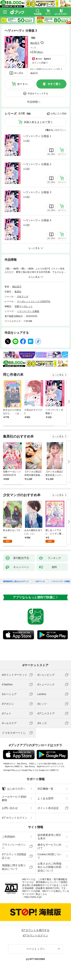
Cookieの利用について (50, 856)
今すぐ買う (54, 84)
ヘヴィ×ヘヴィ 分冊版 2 (37, 164)
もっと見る (58, 375)
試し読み (19, 73)
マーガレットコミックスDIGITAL (34, 301)
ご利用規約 (9, 837)
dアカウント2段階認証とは (14, 856)
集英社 (18, 292)
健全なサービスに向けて (49, 846)
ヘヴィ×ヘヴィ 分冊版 (28, 311)
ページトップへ (36, 949)
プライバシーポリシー (14, 846)
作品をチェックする (38, 93)
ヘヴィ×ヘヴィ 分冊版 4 (37, 220)
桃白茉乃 (35, 43)
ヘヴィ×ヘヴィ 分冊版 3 (37, 192)
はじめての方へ (14, 789)
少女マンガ (23, 297)
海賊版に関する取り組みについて (14, 867)
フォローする (42, 43)
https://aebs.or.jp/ (33, 897)
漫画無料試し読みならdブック (16, 581)
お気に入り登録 (59, 114)
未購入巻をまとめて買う (38, 122)
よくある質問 (45, 798)
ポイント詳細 (39, 63)
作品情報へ (34, 102)
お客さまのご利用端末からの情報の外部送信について (49, 867)
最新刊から (61, 130)
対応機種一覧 (45, 789)
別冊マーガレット (24, 306)
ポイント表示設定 (48, 808)
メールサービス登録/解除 (14, 798)
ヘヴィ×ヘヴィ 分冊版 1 (37, 136)
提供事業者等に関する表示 (49, 837)
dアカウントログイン (15, 818)
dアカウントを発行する (36, 930)
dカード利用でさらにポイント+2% (45, 69)
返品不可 (34, 73)
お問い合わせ (10, 808)
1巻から (49, 130)
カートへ (22, 84)
